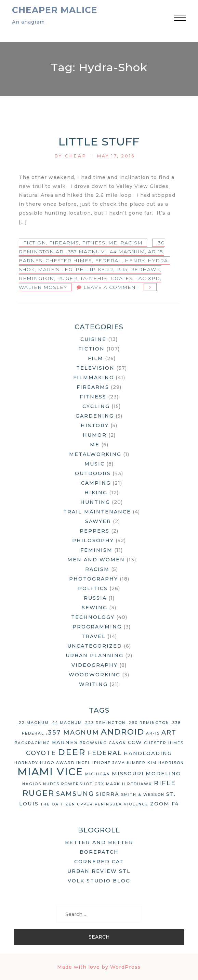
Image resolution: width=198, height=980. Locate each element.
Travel (94, 636)
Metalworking (95, 454)
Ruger (67, 278)
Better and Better (99, 842)
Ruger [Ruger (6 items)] (38, 793)
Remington (36, 278)
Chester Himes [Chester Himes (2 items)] (164, 743)
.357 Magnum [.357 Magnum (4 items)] (72, 733)
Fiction (35, 243)
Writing (93, 684)
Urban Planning (95, 656)
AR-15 (155, 252)
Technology (93, 617)
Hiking (96, 493)
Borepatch (99, 852)
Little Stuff (99, 142)
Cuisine (93, 339)
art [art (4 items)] (169, 733)
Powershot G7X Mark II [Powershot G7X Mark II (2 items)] (93, 784)
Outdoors (93, 473)
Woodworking (95, 675)
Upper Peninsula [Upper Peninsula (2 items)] (100, 804)
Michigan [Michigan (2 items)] (98, 774)
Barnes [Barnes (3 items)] (65, 742)
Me (113, 243)
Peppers (95, 531)
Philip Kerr (94, 269)
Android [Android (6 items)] (123, 732)
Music (95, 464)
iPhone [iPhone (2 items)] (102, 763)
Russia (95, 598)
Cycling (96, 406)
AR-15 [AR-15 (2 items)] (153, 733)
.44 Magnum (127, 252)
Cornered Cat (99, 862)
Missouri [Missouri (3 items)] (128, 774)
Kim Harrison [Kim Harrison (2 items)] (166, 763)
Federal (108, 260)
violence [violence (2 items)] (136, 804)
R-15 (122, 269)
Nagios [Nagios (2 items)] (32, 784)
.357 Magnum (86, 252)
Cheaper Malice (55, 10)
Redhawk (145, 269)
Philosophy (93, 540)
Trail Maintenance (97, 512)
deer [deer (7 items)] (72, 752)
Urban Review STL (99, 871)
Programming (97, 627)
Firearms (64, 243)
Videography (95, 665)
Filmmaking (94, 378)
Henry (135, 260)
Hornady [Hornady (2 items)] (26, 763)
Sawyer (98, 521)
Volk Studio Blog (99, 881)
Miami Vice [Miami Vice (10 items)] (50, 772)
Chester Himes (69, 260)
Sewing (95, 608)
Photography (94, 579)
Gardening (95, 416)
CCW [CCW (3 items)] (135, 742)
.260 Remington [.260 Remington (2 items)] (148, 723)
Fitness (94, 243)
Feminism (96, 550)
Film (96, 358)
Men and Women (96, 560)
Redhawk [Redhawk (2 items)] (140, 784)
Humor (95, 435)
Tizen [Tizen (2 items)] (68, 804)
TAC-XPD (148, 278)
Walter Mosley (43, 287)
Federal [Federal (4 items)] (105, 753)
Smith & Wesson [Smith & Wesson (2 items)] (143, 795)
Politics (93, 588)
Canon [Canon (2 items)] (117, 743)
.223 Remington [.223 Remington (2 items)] (105, 723)
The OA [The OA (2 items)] (50, 804)
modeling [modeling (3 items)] (163, 774)
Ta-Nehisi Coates (107, 278)
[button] (180, 19)
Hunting (95, 502)
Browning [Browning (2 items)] (93, 743)
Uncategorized (95, 646)
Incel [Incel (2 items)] (83, 763)
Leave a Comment (111, 287)
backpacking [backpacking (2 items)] (32, 743)
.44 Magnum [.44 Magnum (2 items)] (66, 723)
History (95, 425)
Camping (96, 483)
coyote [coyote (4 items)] (41, 753)
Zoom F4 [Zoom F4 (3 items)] (164, 804)
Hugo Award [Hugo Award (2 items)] (57, 763)
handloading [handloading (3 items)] (148, 753)
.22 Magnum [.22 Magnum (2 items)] (33, 723)
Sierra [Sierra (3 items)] (108, 794)
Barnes (31, 260)
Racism (131, 243)
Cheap (76, 156)
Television (95, 368)
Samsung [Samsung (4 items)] (75, 794)
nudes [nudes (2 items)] (51, 784)
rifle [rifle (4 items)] (165, 783)
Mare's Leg (55, 269)
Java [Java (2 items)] (119, 763)
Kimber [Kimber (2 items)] (136, 763)
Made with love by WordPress (99, 967)
